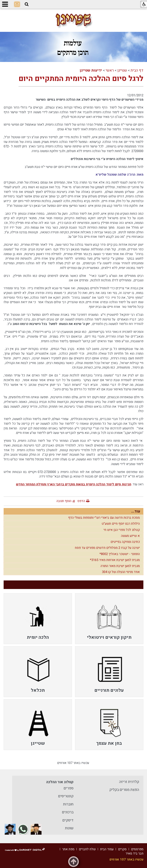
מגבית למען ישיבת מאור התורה (120, 566)
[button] (27, 4)
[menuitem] (109, 619)
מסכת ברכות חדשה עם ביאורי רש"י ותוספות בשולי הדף (104, 518)
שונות (69, 828)
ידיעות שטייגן (91, 70)
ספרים (69, 788)
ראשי (110, 70)
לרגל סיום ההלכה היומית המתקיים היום (81, 79)
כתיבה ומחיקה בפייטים (125, 542)
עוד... (136, 511)
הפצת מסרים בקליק (124, 790)
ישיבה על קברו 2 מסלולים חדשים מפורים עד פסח (107, 548)
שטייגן (122, 70)
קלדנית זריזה (129, 782)
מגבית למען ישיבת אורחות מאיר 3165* (115, 560)
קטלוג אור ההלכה (60, 782)
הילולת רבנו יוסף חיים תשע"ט (121, 524)
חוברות (68, 804)
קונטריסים (66, 796)
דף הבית (137, 70)
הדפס (81, 501)
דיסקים (68, 820)
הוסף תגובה (64, 501)
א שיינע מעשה (130, 536)
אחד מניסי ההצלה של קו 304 (121, 572)
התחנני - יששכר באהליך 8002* (120, 554)
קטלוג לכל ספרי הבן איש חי (122, 530)
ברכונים (68, 812)
